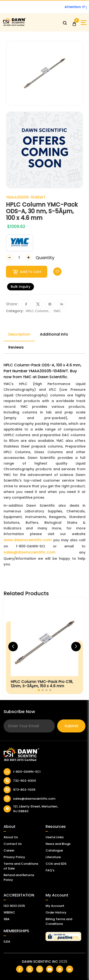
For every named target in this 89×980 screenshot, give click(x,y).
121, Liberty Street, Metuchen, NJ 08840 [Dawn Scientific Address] (31, 809)
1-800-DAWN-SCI (22, 772)
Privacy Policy (14, 857)
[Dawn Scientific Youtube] (50, 969)
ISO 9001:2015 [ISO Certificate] (14, 906)
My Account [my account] (55, 906)
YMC (57, 311)
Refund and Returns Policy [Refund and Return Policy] (19, 877)
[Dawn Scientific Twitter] (30, 969)
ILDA (7, 942)
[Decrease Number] (9, 257)
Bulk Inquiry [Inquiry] (21, 287)
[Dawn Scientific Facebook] (20, 969)
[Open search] (65, 23)
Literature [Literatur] (53, 857)
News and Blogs (58, 844)
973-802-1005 (19, 790)
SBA (7, 919)
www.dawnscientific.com (28, 540)
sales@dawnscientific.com (30, 552)
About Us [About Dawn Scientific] (11, 837)
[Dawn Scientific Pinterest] (60, 969)
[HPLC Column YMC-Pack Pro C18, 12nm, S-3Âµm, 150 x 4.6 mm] (44, 647)
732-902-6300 (20, 781)
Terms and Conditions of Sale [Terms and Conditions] (21, 866)
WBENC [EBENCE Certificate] (9, 912)
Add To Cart (27, 272)
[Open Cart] (74, 23)
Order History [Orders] (56, 912)
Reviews (16, 347)
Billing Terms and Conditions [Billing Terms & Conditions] (59, 921)
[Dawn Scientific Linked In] (70, 969)
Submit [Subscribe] (71, 726)
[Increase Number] (28, 257)
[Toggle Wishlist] (57, 272)
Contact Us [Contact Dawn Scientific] (13, 844)
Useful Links (55, 837)
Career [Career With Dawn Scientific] (9, 850)
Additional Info (54, 334)
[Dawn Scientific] (14, 25)
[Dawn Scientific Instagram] (40, 969)
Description (19, 334)
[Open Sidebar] (84, 23)
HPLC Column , (38, 311)
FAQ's (50, 870)
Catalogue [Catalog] (54, 850)
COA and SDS (56, 864)
